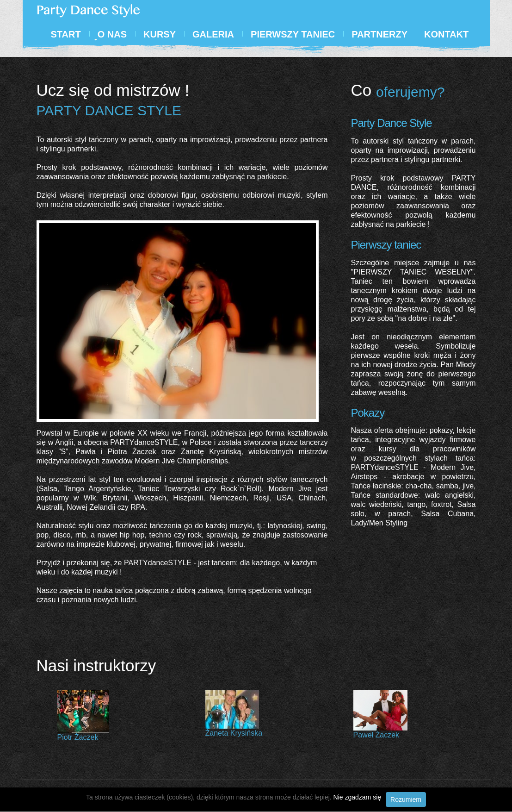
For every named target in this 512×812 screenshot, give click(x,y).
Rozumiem (406, 800)
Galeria (213, 34)
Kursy (160, 34)
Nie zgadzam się (358, 797)
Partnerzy (379, 34)
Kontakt (446, 34)
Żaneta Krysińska (234, 733)
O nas (112, 34)
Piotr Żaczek (78, 737)
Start (66, 34)
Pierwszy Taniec (293, 34)
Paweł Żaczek (376, 735)
